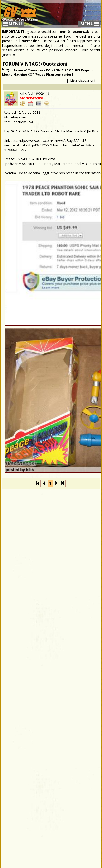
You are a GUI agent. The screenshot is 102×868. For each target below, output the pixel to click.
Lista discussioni (83, 80)
